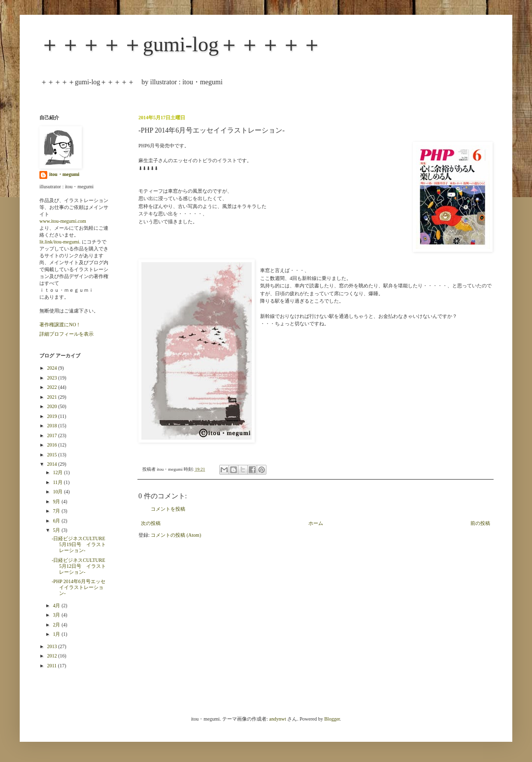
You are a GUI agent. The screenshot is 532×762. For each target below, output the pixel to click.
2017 (52, 435)
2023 (52, 378)
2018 (52, 426)
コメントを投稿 (168, 509)
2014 (52, 464)
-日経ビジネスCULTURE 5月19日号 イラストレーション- (81, 544)
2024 (52, 368)
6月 (57, 521)
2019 (52, 416)
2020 (52, 406)
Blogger (332, 719)
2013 (52, 646)
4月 (57, 606)
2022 (52, 387)
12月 (58, 472)
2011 (52, 666)
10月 (58, 492)
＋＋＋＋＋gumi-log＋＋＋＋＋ (181, 44)
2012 (52, 656)
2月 (57, 625)
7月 (57, 511)
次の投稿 (151, 523)
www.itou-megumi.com (63, 221)
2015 (52, 455)
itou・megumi (64, 174)
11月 (58, 482)
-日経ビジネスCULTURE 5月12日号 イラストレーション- (81, 566)
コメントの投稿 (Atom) (176, 535)
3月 (57, 615)
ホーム (316, 523)
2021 (52, 397)
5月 (57, 530)
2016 (52, 445)
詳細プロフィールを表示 (66, 334)
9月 (57, 502)
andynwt (277, 719)
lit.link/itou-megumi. (60, 242)
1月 (57, 634)
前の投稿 (480, 523)
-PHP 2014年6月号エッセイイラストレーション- (79, 587)
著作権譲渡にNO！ (60, 325)
